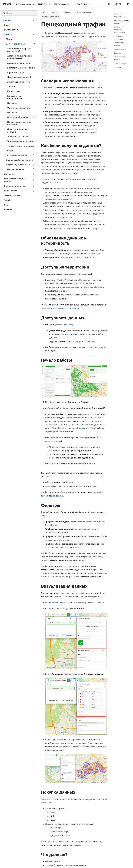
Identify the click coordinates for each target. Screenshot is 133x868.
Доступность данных (119, 44)
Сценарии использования (120, 15)
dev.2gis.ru (75, 845)
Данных (82, 865)
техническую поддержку (67, 308)
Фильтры (117, 53)
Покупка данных (120, 63)
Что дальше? (119, 67)
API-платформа (26, 4)
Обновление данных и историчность (119, 30)
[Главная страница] (44, 12)
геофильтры (97, 305)
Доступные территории (119, 38)
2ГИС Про (44, 4)
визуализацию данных (52, 496)
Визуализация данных (119, 58)
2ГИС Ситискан (63, 4)
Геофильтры (83, 428)
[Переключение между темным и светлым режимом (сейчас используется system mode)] (128, 4)
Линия (102, 593)
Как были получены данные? (121, 22)
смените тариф (68, 334)
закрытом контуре (88, 347)
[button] (118, 4)
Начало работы (53, 861)
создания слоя (55, 602)
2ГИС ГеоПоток (83, 4)
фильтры (71, 463)
